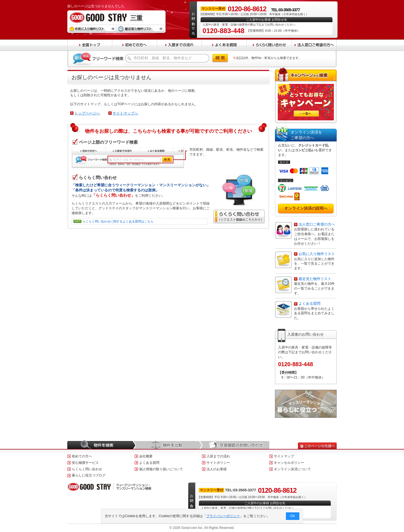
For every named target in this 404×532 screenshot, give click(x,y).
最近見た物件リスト (315, 279)
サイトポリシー (218, 463)
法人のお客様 (217, 469)
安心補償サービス (85, 463)
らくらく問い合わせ (87, 469)
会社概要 (146, 456)
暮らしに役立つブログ (89, 475)
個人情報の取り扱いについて (161, 469)
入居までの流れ (218, 456)
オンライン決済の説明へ (306, 208)
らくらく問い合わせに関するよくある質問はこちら (118, 221)
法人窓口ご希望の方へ (317, 224)
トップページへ (87, 113)
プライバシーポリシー (223, 516)
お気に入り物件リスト (317, 254)
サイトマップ (284, 456)
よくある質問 (309, 303)
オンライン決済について (292, 469)
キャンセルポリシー (289, 463)
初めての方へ (82, 456)
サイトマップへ (125, 113)
